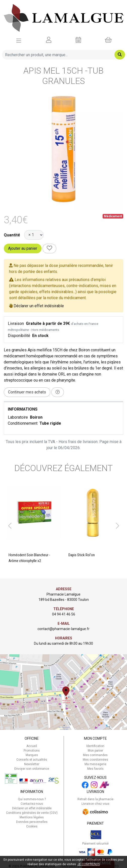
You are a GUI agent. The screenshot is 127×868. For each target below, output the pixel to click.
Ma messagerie (95, 764)
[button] (10, 526)
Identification (95, 746)
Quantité (12, 235)
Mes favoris (95, 769)
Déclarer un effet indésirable (39, 306)
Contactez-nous (32, 804)
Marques (32, 755)
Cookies (32, 826)
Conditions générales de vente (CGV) (32, 813)
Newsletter (32, 764)
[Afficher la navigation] (19, 40)
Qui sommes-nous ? (32, 799)
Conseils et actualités (32, 760)
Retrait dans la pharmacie (95, 799)
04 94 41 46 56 (64, 614)
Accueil (32, 746)
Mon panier (95, 751)
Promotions (32, 751)
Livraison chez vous (95, 804)
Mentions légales (32, 817)
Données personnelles (32, 822)
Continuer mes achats (27, 392)
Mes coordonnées (95, 760)
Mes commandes (95, 755)
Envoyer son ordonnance (32, 769)
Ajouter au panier (23, 248)
